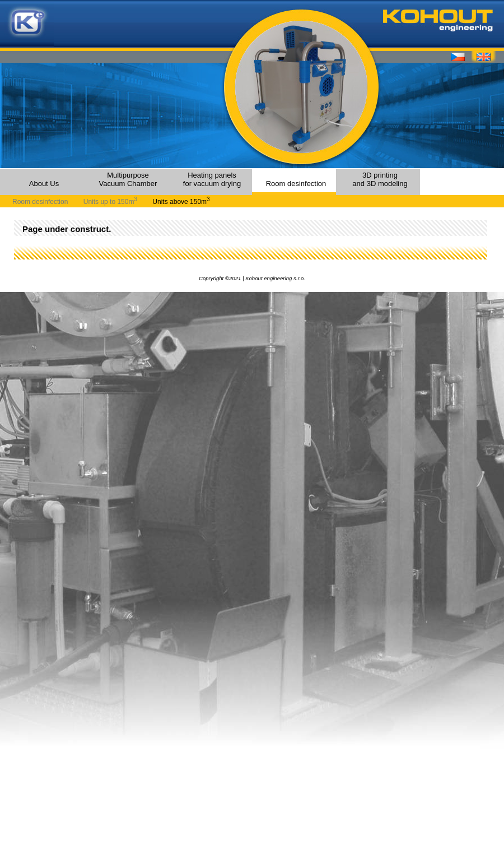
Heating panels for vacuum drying (212, 179)
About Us (44, 184)
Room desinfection (296, 184)
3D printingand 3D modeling (380, 179)
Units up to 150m (110, 202)
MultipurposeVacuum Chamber (128, 179)
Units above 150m (181, 202)
